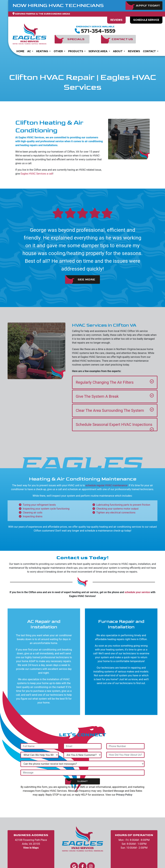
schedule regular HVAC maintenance (107, 485)
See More (86, 280)
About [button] (118, 51)
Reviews (116, 20)
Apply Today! (148, 6)
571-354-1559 (98, 31)
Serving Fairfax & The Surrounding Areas (43, 14)
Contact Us (122, 39)
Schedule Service (146, 20)
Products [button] (76, 51)
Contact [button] (150, 51)
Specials (76, 39)
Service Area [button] (98, 51)
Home (20, 51)
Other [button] (58, 51)
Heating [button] (42, 51)
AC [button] (29, 51)
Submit (82, 781)
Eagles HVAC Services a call (37, 174)
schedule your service (137, 592)
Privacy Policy (124, 795)
